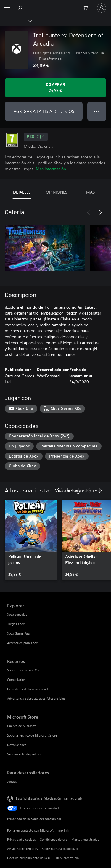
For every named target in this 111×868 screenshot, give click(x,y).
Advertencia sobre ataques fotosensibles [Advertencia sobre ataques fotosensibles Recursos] (36, 698)
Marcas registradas (85, 839)
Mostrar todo (68, 490)
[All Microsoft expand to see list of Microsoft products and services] (7, 8)
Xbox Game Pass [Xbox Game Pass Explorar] (19, 633)
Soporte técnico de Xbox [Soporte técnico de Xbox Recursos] (24, 670)
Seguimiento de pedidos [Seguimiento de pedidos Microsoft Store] (24, 754)
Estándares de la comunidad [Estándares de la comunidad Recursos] (27, 689)
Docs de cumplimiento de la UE (30, 858)
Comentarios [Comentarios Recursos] (16, 680)
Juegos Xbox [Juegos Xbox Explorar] (16, 624)
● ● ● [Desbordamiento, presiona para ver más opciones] (97, 111)
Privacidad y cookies (21, 839)
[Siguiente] (100, 212)
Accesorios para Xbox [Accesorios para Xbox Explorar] (22, 643)
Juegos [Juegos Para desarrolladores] (12, 781)
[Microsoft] (55, 4)
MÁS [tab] (90, 192)
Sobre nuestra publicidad (60, 849)
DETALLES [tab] (22, 192)
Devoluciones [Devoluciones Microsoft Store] (17, 745)
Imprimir (63, 830)
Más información (51, 169)
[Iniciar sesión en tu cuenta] (102, 8)
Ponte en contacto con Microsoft (30, 830)
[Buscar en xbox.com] (21, 8)
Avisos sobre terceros (22, 849)
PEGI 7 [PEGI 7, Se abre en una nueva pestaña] (36, 137)
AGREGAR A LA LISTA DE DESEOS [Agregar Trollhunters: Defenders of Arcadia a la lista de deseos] (44, 111)
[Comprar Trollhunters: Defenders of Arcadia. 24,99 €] (55, 88)
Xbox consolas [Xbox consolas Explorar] (17, 614)
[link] (31, 540)
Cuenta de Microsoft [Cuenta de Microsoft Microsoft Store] (22, 726)
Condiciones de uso (54, 839)
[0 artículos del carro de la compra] (87, 8)
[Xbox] (16, 21)
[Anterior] (89, 212)
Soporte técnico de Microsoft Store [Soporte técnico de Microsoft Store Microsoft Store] (32, 735)
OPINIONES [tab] (57, 192)
